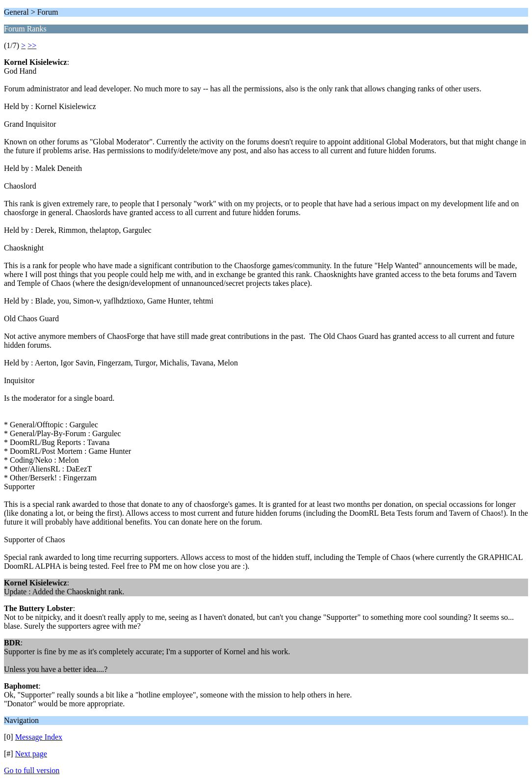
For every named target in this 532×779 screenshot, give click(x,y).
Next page (31, 754)
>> (32, 45)
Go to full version (32, 770)
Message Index (39, 737)
